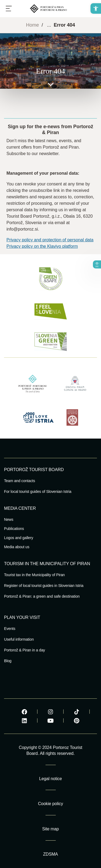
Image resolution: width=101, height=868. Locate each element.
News (9, 519)
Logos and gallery (19, 538)
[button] (96, 8)
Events (10, 629)
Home (32, 25)
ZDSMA (50, 854)
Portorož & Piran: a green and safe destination (42, 596)
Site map (51, 829)
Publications (14, 529)
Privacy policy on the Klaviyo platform (42, 246)
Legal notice (50, 779)
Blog (8, 661)
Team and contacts (20, 481)
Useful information (19, 639)
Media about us (17, 547)
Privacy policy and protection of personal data (50, 240)
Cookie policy (50, 804)
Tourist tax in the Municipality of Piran (34, 575)
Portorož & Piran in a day (25, 650)
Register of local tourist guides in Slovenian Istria (44, 586)
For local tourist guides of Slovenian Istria (38, 492)
